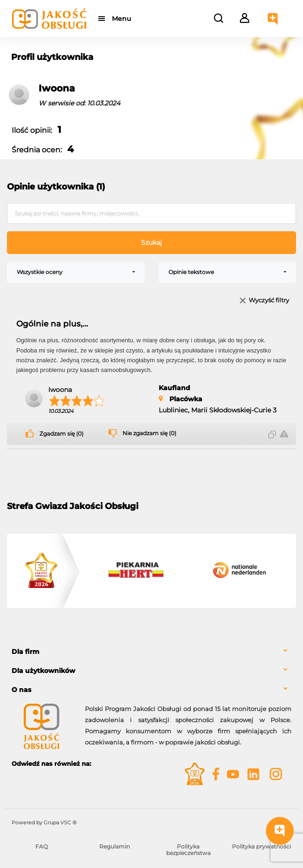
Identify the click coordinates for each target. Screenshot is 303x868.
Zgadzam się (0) (61, 434)
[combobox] (76, 272)
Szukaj (151, 242)
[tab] (151, 652)
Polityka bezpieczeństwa (188, 850)
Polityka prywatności (261, 846)
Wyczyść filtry (269, 301)
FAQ (42, 846)
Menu (122, 19)
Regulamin (115, 846)
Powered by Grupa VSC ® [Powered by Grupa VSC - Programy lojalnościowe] (44, 822)
